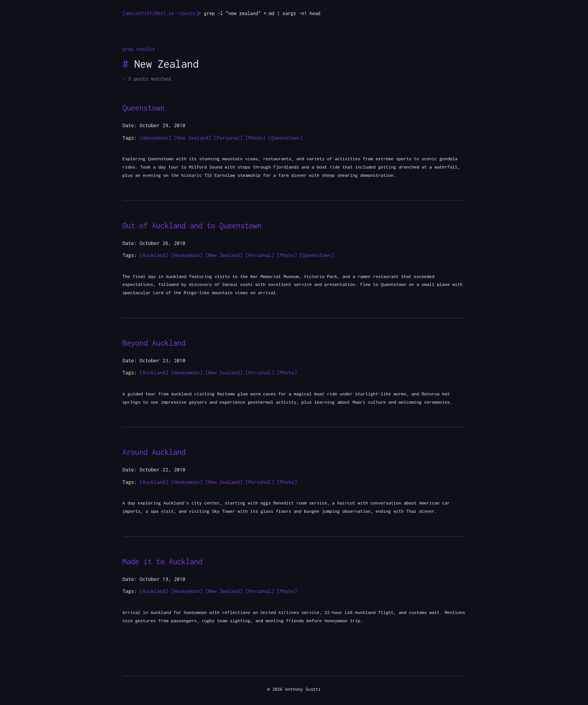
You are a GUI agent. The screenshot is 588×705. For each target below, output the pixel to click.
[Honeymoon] (155, 138)
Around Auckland (154, 452)
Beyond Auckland (154, 343)
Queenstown (144, 108)
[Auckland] (154, 255)
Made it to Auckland (163, 561)
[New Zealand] (192, 138)
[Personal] (228, 138)
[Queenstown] (285, 138)
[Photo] (255, 138)
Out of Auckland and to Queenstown (192, 226)
